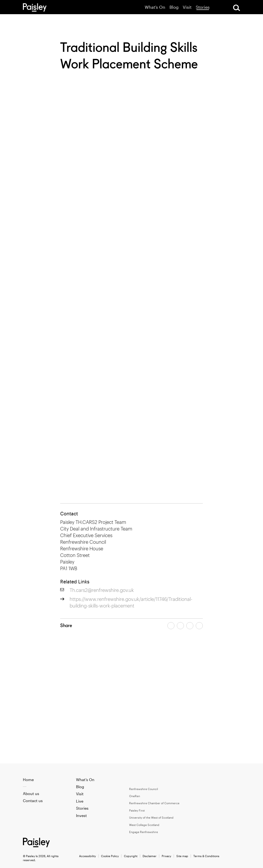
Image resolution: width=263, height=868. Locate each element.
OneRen (135, 796)
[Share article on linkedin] (199, 626)
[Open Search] (237, 8)
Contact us (33, 801)
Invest (81, 815)
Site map (182, 856)
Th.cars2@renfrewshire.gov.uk (102, 590)
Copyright (131, 856)
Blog (174, 7)
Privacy (166, 856)
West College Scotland (144, 825)
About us (31, 793)
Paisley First (137, 810)
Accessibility (87, 856)
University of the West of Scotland (151, 817)
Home (28, 780)
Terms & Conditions (206, 856)
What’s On (155, 7)
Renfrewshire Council (144, 789)
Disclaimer (150, 856)
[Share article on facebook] (171, 626)
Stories (203, 7)
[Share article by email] (190, 626)
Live (80, 801)
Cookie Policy (110, 856)
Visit (187, 7)
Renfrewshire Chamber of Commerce (154, 803)
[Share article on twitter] (180, 626)
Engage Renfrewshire (144, 832)
